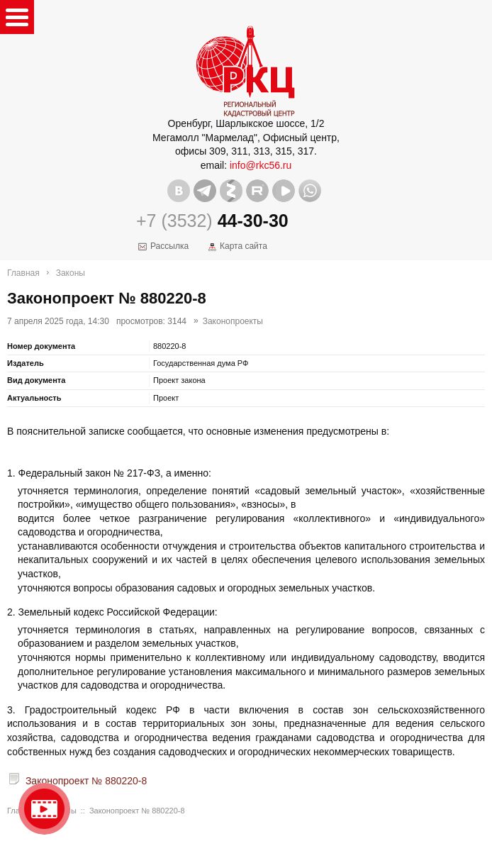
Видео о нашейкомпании (44, 809)
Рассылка (169, 246)
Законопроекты (233, 321)
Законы (71, 273)
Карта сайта (244, 246)
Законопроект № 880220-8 (86, 781)
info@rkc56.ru (261, 165)
